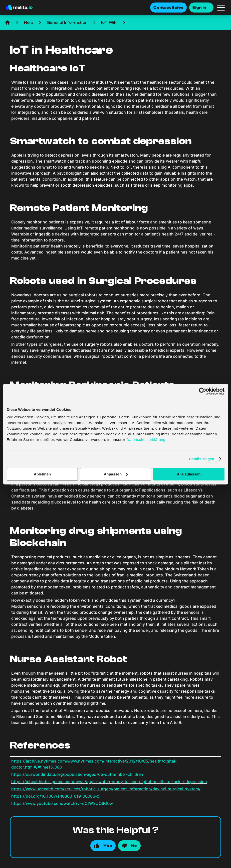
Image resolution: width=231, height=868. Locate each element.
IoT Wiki (109, 23)
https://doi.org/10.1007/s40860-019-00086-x (55, 796)
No (134, 846)
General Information (67, 23)
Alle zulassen (189, 474)
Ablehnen (42, 474)
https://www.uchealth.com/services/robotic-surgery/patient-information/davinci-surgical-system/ (106, 789)
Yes (108, 846)
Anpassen (116, 474)
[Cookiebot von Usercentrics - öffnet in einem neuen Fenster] (203, 391)
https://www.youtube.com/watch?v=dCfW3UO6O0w (62, 803)
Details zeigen (202, 459)
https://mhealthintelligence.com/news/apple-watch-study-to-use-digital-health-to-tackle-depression (109, 782)
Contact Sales (168, 8)
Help (29, 23)
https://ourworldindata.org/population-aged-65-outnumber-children (77, 774)
